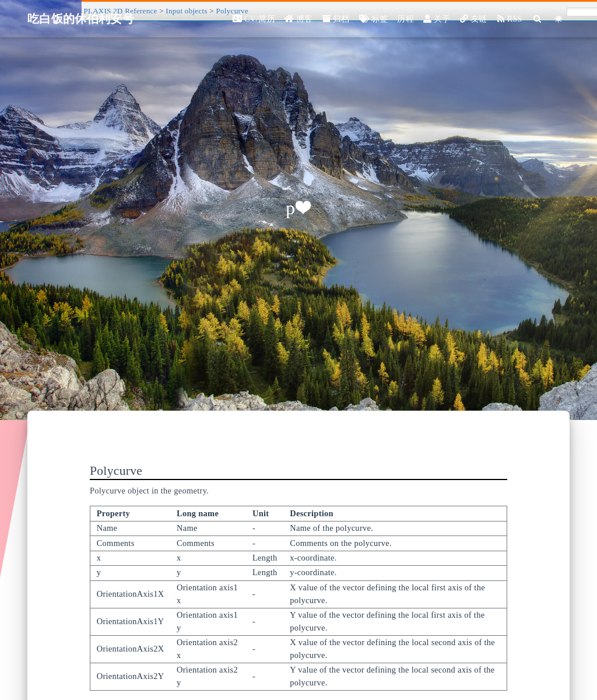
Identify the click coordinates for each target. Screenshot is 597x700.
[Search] (538, 19)
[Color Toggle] (559, 19)
